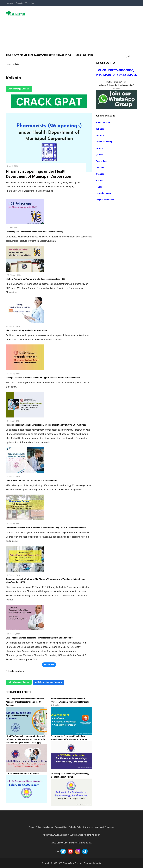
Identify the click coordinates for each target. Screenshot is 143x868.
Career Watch (52, 57)
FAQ (89, 57)
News (40, 57)
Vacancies (30, 3)
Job (32, 57)
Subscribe (112, 57)
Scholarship (77, 57)
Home (10, 57)
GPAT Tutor (22, 57)
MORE (100, 57)
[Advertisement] (83, 28)
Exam (65, 57)
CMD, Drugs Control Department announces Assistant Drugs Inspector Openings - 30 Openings (25, 702)
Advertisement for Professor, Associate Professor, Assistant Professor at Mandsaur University (70, 702)
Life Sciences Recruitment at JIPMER (22, 774)
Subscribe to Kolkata (15, 671)
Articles (10, 3)
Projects (19, 3)
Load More (49, 665)
